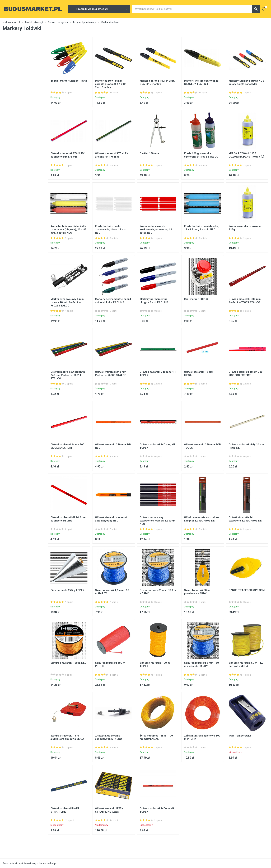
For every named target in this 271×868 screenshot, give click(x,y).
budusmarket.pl (11, 22)
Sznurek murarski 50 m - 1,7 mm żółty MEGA (246, 664)
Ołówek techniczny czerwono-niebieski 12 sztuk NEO (157, 521)
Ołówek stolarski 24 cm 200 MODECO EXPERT (67, 446)
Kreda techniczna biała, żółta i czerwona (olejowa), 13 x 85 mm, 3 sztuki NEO (68, 230)
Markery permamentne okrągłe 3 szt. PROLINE (154, 301)
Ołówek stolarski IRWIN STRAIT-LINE (65, 810)
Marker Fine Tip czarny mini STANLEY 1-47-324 (201, 82)
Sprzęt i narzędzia (58, 22)
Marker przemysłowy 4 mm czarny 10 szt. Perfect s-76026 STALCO (67, 302)
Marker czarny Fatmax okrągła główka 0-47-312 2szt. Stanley (110, 84)
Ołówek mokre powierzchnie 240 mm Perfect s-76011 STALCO (68, 375)
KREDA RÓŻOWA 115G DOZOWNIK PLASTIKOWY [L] (246, 155)
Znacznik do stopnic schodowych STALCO (108, 737)
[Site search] (192, 9)
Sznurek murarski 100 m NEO (69, 663)
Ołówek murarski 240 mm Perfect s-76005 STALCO (111, 374)
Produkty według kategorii (99, 9)
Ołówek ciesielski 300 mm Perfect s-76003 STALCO (245, 301)
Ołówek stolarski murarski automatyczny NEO (111, 519)
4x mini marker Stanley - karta (69, 81)
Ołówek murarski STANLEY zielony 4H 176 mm (112, 155)
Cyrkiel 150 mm (149, 153)
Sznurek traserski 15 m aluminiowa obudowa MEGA (67, 737)
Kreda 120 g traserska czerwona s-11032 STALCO (201, 155)
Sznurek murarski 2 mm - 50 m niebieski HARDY (201, 664)
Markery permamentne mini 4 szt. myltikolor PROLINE (113, 301)
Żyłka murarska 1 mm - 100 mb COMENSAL (156, 737)
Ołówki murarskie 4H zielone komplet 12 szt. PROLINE (202, 519)
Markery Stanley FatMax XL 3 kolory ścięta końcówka (246, 82)
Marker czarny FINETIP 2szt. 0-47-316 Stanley (157, 82)
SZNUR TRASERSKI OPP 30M (247, 590)
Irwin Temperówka (240, 736)
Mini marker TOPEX (196, 299)
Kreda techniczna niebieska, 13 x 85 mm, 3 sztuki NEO (201, 228)
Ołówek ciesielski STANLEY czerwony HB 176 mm (67, 155)
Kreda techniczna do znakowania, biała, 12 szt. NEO (111, 230)
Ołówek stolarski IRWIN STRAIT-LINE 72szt (109, 810)
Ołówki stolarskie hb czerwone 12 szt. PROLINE (245, 519)
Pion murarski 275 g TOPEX (67, 590)
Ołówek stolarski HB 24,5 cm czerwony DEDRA (68, 519)
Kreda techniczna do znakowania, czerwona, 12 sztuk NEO (156, 230)
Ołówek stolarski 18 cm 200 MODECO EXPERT (246, 374)
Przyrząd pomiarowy (84, 22)
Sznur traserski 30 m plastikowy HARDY (197, 592)
